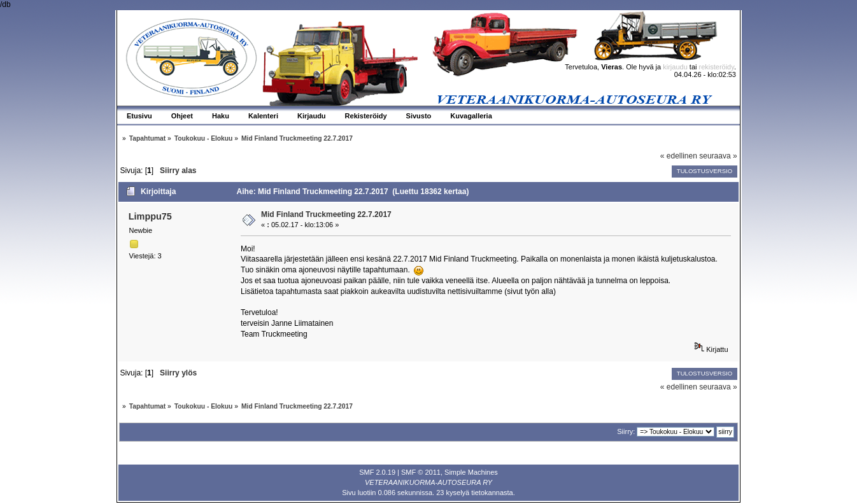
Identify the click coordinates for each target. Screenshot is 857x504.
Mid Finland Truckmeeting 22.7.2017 (326, 214)
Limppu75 (150, 216)
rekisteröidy (717, 67)
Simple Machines (471, 472)
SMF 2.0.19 (377, 472)
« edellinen (679, 156)
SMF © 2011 (421, 472)
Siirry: (626, 431)
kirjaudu (675, 67)
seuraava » (718, 156)
